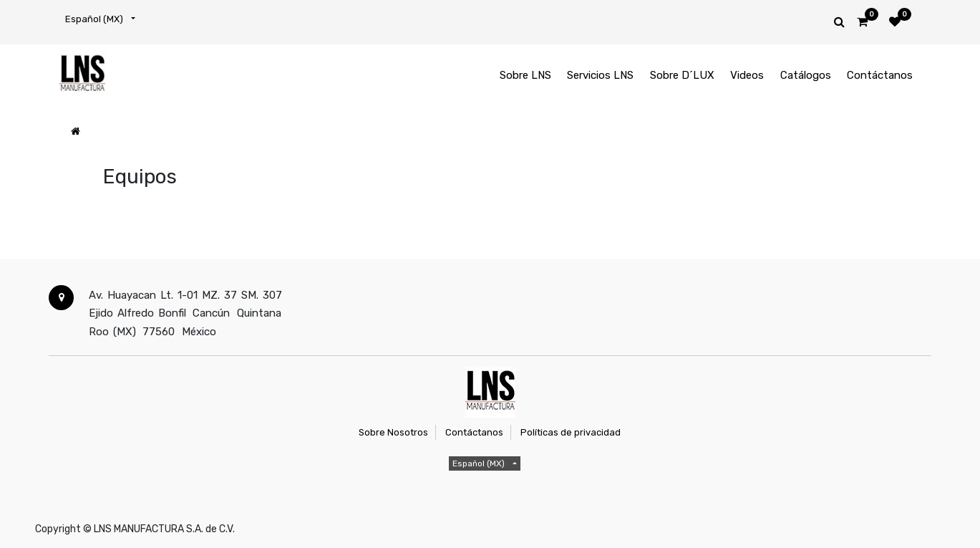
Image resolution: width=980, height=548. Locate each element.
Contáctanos (474, 432)
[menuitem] (525, 76)
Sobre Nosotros (393, 432)
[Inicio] (76, 131)
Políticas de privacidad (571, 432)
